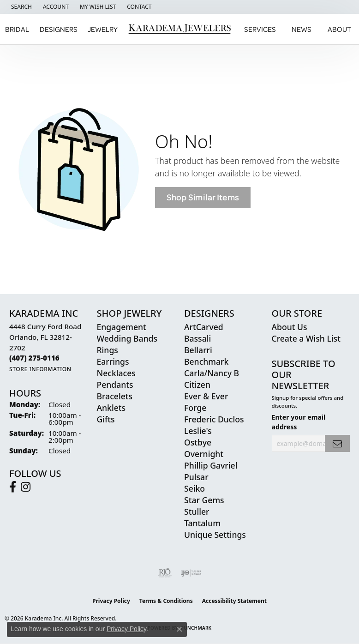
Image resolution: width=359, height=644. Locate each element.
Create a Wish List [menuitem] (306, 338)
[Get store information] (40, 369)
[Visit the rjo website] (165, 573)
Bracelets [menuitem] (115, 396)
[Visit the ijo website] (191, 573)
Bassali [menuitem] (197, 338)
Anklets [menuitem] (111, 408)
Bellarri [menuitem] (198, 350)
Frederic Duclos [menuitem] (214, 419)
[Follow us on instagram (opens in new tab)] (26, 487)
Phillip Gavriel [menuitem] (211, 465)
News (302, 29)
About (339, 29)
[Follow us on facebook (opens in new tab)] (13, 487)
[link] (138, 7)
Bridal (17, 29)
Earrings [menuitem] (113, 361)
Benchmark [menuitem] (206, 361)
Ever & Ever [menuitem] (206, 396)
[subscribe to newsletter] (337, 443)
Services (260, 29)
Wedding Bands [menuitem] (127, 338)
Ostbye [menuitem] (198, 442)
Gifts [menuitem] (106, 419)
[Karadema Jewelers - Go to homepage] (180, 29)
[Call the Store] (34, 358)
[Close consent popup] (179, 629)
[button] (21, 7)
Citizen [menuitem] (197, 385)
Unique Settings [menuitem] (215, 535)
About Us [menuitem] (290, 327)
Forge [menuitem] (195, 408)
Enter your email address (299, 422)
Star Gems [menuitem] (204, 500)
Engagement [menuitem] (122, 327)
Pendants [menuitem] (115, 385)
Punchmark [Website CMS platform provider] (196, 628)
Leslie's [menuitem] (198, 431)
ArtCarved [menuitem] (204, 327)
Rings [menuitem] (108, 350)
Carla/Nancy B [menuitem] (212, 373)
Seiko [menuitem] (194, 488)
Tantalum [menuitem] (202, 523)
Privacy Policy (111, 601)
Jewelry (103, 29)
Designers (59, 29)
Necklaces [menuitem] (116, 373)
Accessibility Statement (234, 601)
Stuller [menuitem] (197, 512)
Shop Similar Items (203, 197)
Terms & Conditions (166, 601)
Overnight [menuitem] (204, 454)
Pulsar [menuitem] (196, 477)
